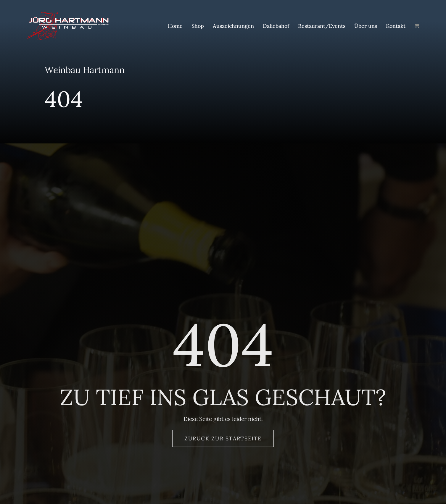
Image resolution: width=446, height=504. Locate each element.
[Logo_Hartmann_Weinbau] (68, 14)
